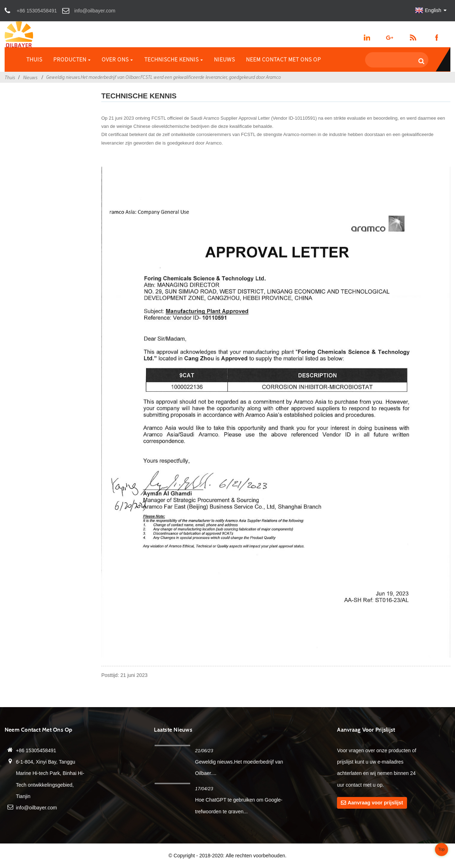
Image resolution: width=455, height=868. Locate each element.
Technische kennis (174, 59)
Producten (72, 59)
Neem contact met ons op (283, 59)
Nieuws (224, 59)
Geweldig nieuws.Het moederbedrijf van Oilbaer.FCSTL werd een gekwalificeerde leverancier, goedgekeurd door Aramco (164, 77)
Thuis (34, 59)
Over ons (117, 59)
